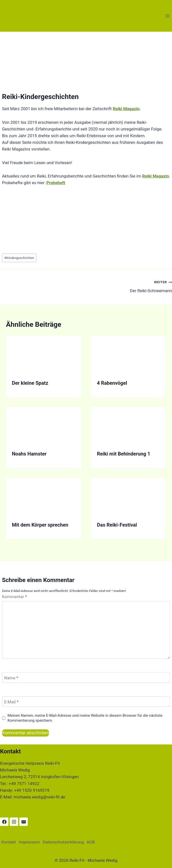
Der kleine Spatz (30, 383)
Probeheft (56, 183)
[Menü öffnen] (167, 16)
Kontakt (9, 842)
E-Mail (11, 702)
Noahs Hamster (29, 454)
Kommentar (14, 597)
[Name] (86, 677)
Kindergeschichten (19, 258)
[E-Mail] (86, 702)
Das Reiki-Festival (117, 525)
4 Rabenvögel (112, 383)
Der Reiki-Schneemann (131, 286)
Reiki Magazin (126, 109)
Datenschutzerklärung (63, 842)
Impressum (29, 842)
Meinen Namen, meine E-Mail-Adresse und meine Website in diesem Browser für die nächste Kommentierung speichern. (85, 718)
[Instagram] (14, 822)
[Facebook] (4, 822)
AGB (91, 842)
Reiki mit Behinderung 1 (124, 454)
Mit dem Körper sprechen (40, 525)
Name (11, 678)
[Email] (24, 822)
